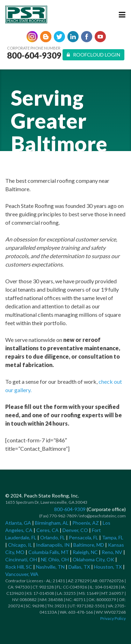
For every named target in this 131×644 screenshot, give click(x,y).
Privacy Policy (113, 618)
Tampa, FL (113, 537)
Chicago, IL (20, 545)
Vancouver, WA (22, 574)
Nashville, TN (50, 567)
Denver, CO (75, 530)
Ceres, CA (48, 530)
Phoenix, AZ (86, 523)
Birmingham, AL (52, 523)
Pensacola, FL (83, 537)
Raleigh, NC (85, 552)
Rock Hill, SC (19, 567)
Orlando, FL (53, 537)
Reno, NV (112, 552)
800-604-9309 (34, 55)
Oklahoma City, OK (93, 559)
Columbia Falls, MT (49, 552)
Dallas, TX (79, 567)
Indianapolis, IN (53, 545)
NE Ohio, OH (55, 559)
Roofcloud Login (93, 55)
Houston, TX (108, 567)
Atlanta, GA (18, 523)
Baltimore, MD (89, 545)
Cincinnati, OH (21, 559)
